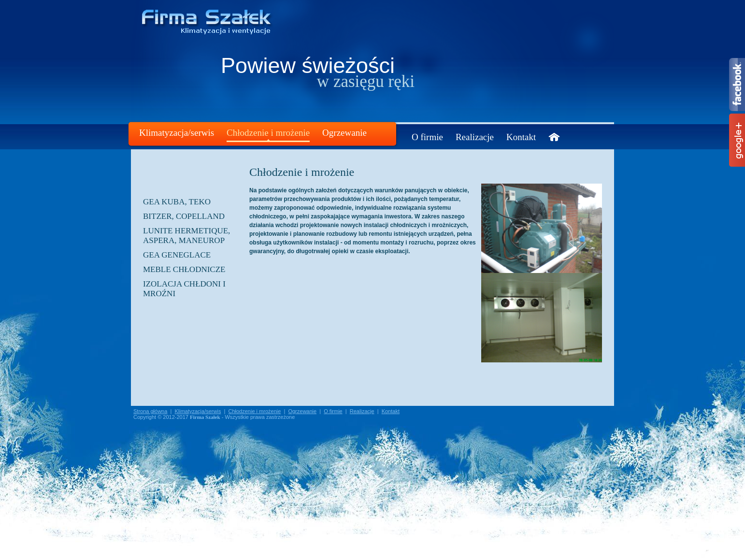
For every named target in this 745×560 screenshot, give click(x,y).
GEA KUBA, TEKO (177, 202)
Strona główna (150, 411)
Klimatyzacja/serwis (177, 133)
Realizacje (475, 137)
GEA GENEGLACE (177, 255)
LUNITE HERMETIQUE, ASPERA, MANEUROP (186, 236)
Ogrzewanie (344, 133)
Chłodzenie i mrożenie (268, 133)
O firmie (427, 137)
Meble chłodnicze (184, 269)
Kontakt (521, 137)
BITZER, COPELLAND (184, 216)
